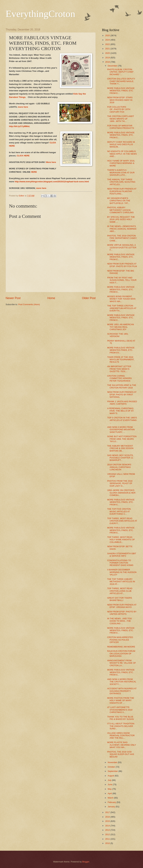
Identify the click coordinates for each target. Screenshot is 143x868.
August (111, 776)
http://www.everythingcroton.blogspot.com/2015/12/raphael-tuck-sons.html (52, 182)
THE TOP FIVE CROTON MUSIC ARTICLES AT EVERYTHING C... (119, 511)
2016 (108, 817)
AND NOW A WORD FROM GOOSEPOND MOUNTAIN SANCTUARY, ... (121, 430)
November (113, 762)
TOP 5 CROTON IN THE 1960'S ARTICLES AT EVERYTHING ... (122, 420)
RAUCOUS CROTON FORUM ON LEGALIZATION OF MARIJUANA (121, 654)
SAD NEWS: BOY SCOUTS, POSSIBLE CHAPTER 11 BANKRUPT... (120, 458)
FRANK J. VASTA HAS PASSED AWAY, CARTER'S (122, 403)
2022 (108, 44)
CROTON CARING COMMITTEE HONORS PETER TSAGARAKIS (119, 378)
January (112, 807)
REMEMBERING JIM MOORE (121, 647)
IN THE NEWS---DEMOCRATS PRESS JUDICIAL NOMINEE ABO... (122, 229)
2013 (108, 830)
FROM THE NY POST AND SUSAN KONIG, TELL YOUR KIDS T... (122, 280)
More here (51, 162)
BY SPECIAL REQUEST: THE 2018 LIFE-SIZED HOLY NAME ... (121, 219)
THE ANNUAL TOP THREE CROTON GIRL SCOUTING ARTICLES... (121, 182)
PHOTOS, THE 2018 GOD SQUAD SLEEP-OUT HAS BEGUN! (121, 754)
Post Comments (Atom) (29, 304)
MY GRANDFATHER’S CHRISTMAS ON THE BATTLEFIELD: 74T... (119, 201)
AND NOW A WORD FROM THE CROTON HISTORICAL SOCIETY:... (122, 682)
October (112, 767)
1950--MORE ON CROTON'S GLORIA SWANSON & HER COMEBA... (121, 493)
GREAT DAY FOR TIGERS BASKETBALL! (120, 599)
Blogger (86, 862)
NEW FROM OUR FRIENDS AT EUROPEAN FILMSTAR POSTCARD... (122, 191)
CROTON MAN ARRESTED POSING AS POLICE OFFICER (120, 640)
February (112, 802)
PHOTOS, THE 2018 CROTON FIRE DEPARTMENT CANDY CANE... (122, 238)
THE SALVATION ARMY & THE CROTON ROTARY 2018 (122, 386)
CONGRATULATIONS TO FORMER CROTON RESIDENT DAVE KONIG (120, 563)
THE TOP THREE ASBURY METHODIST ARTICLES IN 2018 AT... (121, 582)
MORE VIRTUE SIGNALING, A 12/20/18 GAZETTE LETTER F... (122, 247)
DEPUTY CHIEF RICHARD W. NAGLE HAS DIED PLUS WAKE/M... (121, 144)
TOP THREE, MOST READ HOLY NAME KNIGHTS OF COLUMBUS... (121, 540)
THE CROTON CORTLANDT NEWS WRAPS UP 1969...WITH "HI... (121, 119)
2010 (108, 843)
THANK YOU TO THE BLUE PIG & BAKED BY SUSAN (120, 718)
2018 (108, 62)
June (110, 784)
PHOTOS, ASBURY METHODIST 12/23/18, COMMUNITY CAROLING (120, 210)
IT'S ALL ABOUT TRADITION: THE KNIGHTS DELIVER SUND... (121, 726)
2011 (108, 839)
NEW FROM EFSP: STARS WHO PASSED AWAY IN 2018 (120, 100)
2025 (108, 35)
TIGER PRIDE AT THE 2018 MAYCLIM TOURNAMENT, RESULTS (121, 360)
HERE (34, 172)
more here (23, 107)
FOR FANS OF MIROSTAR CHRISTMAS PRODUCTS (121, 127)
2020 (108, 53)
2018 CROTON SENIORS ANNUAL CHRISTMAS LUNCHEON (119, 467)
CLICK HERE (23, 156)
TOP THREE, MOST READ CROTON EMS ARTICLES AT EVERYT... (122, 521)
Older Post (89, 298)
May (110, 789)
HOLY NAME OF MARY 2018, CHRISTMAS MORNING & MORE (121, 163)
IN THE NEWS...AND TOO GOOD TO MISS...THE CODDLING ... (119, 621)
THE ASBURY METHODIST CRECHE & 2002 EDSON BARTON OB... (120, 448)
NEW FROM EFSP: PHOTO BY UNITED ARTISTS (122, 613)
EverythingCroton (40, 14)
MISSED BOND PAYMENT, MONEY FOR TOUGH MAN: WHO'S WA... (121, 299)
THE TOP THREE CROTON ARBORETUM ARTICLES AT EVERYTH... (122, 308)
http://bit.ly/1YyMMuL (20, 126)
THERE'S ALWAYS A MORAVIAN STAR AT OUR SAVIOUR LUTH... (121, 173)
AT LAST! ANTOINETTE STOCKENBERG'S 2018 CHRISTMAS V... (120, 710)
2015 (108, 821)
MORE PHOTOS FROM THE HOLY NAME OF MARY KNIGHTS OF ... (121, 700)
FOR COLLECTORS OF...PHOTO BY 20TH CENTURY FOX (119, 109)
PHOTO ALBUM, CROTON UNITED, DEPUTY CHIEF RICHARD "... (120, 72)
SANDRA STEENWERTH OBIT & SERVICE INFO (122, 555)
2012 (108, 834)
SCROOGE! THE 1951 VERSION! (118, 335)
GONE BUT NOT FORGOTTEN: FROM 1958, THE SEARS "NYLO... (122, 439)
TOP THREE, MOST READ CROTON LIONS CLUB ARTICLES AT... (120, 591)
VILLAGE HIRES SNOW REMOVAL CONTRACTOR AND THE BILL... (121, 736)
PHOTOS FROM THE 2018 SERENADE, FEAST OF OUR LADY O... (120, 483)
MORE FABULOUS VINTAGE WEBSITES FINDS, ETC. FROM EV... (121, 350)
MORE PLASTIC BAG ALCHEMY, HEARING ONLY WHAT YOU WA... (122, 745)
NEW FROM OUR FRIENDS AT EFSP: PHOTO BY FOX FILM (122, 265)
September (113, 771)
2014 (108, 826)
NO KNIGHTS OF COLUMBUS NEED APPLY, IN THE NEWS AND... (122, 154)
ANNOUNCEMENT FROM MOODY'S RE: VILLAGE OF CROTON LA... (121, 663)
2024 (108, 40)
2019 (108, 58)
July (110, 780)
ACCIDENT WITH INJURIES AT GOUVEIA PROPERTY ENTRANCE (122, 691)
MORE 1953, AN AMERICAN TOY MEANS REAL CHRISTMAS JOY (121, 327)
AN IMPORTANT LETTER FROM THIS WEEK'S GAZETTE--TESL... (119, 369)
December (113, 66)
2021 (108, 49)
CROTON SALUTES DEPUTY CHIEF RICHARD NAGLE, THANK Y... (121, 81)
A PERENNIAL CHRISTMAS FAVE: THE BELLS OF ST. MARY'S (121, 411)
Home (51, 298)
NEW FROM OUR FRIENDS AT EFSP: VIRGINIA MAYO (122, 606)
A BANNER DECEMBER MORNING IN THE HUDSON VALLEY (122, 572)
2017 (108, 812)
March (111, 798)
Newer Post (13, 298)
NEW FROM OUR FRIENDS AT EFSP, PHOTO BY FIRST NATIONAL (122, 395)
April (110, 793)
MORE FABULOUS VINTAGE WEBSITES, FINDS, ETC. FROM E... (121, 91)
